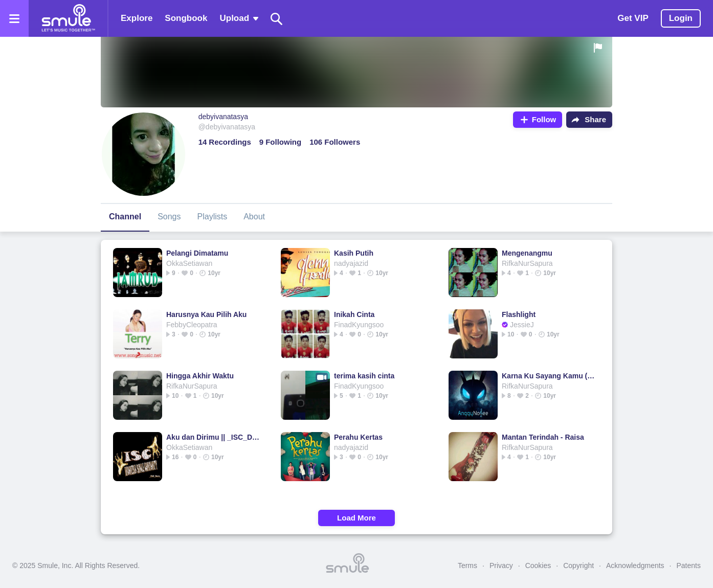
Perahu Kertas (358, 437)
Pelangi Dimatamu (197, 253)
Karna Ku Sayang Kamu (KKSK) (549, 376)
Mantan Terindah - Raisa (543, 437)
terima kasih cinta (364, 376)
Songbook (186, 18)
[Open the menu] (14, 18)
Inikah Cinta (354, 314)
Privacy (501, 566)
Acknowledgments (635, 566)
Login (681, 18)
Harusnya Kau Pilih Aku (206, 314)
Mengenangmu (527, 253)
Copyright (578, 566)
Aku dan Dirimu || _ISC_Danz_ (213, 437)
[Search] (277, 19)
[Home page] (68, 18)
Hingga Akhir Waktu (200, 376)
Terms (467, 566)
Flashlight (519, 314)
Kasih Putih (354, 253)
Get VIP (633, 18)
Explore (137, 18)
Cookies (538, 566)
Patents (689, 566)
